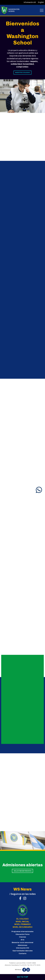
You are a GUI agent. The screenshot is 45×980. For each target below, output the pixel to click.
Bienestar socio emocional (22, 943)
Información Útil (23, 948)
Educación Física (23, 934)
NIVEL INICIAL (22, 922)
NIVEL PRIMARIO (23, 924)
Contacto (23, 954)
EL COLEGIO (22, 919)
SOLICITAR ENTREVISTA (23, 871)
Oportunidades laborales (23, 951)
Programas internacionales (22, 932)
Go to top (22, 977)
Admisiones (22, 945)
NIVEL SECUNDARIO (23, 927)
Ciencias (23, 937)
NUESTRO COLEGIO (23, 73)
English (41, 2)
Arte (22, 940)
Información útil (30, 2)
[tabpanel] (22, 96)
